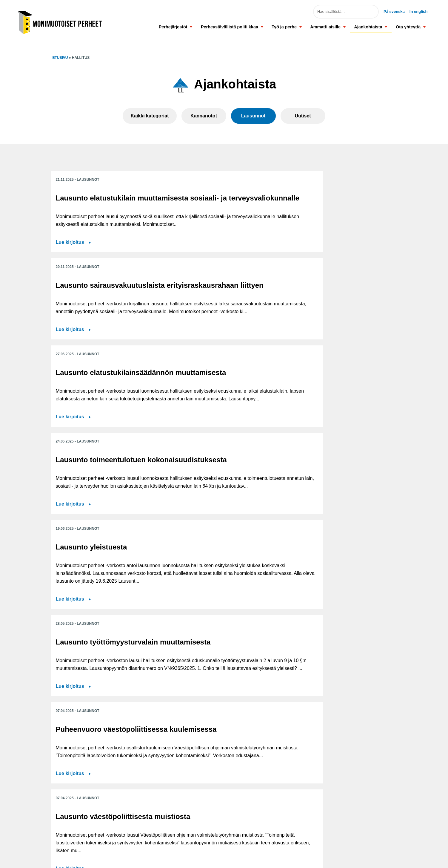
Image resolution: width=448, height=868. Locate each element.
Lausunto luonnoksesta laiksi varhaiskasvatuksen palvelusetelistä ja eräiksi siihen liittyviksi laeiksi (341, 481)
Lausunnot (253, 116)
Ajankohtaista (368, 27)
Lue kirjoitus (70, 290)
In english (419, 12)
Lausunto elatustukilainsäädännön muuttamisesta (332, 206)
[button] (191, 27)
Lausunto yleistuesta (209, 333)
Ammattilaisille (325, 27)
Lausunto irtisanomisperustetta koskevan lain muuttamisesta (106, 604)
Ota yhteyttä (408, 27)
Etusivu (60, 58)
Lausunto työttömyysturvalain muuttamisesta (324, 341)
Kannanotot (204, 116)
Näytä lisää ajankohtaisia (224, 710)
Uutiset (303, 116)
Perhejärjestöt (173, 27)
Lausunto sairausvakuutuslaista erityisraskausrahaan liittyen (221, 206)
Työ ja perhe (284, 27)
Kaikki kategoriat (150, 116)
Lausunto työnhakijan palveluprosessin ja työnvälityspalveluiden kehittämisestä (211, 608)
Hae (370, 12)
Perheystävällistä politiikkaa (230, 27)
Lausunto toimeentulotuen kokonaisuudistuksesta (101, 337)
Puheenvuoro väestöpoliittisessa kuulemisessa (88, 476)
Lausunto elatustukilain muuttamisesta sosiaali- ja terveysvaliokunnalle (100, 206)
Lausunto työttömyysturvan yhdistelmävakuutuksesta (338, 600)
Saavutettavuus (187, 822)
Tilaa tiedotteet (186, 836)
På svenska (394, 12)
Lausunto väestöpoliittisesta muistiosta (221, 472)
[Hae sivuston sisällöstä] (346, 12)
